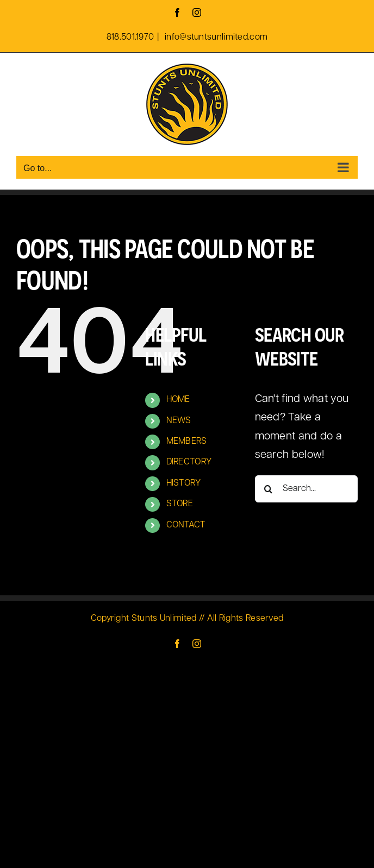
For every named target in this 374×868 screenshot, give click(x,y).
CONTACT (186, 525)
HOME (178, 400)
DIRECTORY (189, 462)
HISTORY (184, 483)
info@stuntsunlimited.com (215, 37)
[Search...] (306, 489)
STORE (180, 504)
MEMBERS (187, 442)
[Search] (269, 489)
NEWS (179, 421)
